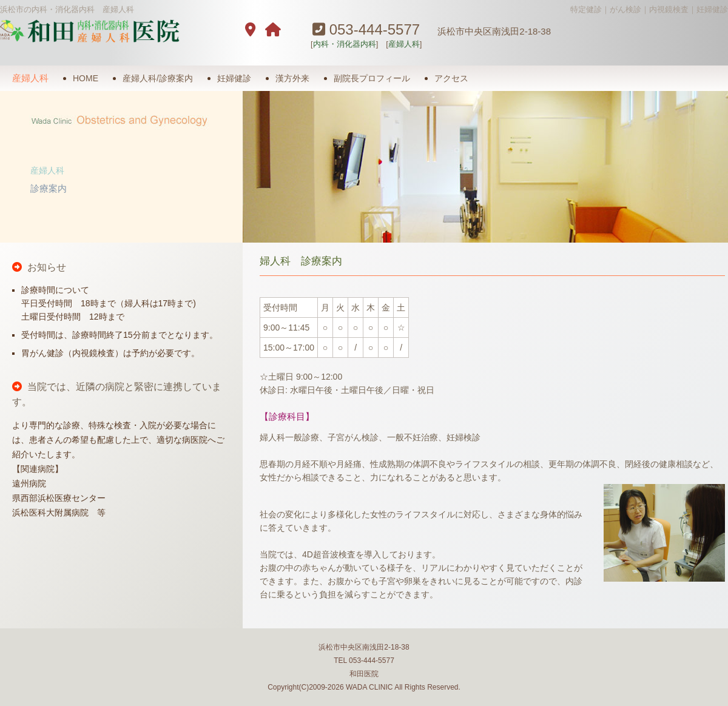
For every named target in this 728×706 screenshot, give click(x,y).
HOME (86, 78)
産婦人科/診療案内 (158, 78)
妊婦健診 (234, 78)
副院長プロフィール (372, 78)
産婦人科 (404, 44)
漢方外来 (292, 78)
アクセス (451, 78)
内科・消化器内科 (345, 44)
